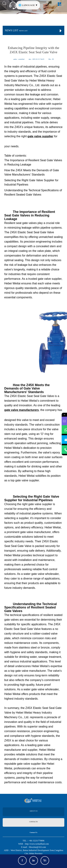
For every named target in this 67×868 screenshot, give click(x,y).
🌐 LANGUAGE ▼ (28, 5)
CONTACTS (33, 822)
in (33, 860)
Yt (45, 860)
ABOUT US (33, 811)
